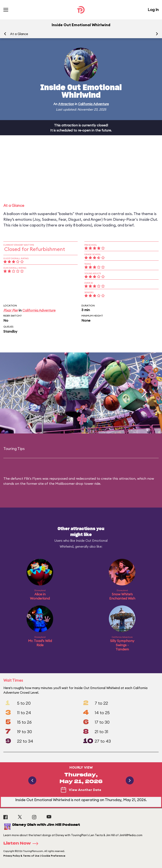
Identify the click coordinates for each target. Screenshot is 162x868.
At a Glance (19, 34)
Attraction (66, 104)
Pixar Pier (11, 310)
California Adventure (93, 104)
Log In (153, 10)
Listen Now (22, 844)
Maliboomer (65, 483)
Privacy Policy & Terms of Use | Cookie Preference (34, 856)
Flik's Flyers (33, 478)
